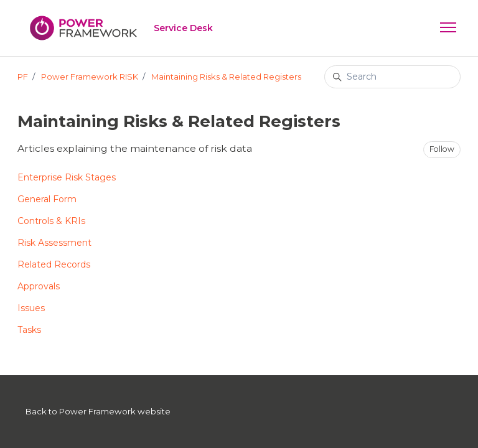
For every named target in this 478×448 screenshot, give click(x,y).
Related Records (54, 264)
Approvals (39, 286)
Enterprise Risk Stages (67, 177)
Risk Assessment (54, 243)
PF (23, 77)
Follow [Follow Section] (442, 149)
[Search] (392, 77)
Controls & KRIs (51, 221)
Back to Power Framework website (98, 411)
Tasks (29, 330)
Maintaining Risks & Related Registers (226, 77)
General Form (47, 199)
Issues (31, 308)
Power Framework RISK (90, 77)
